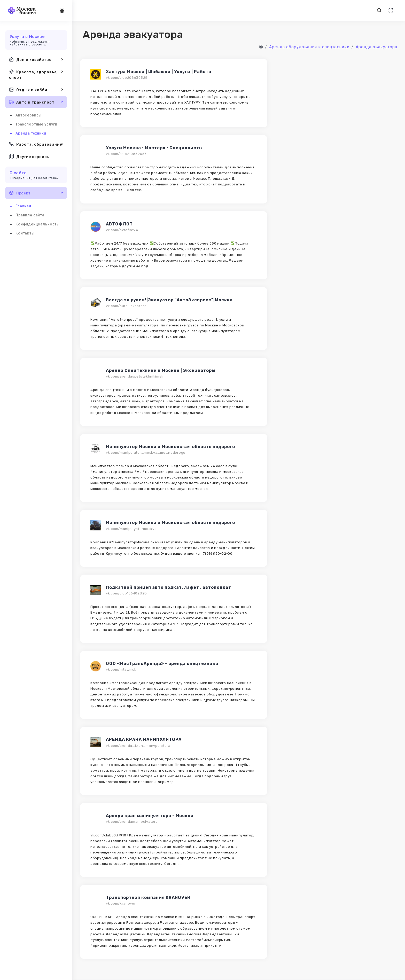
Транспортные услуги (36, 124)
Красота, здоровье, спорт (36, 74)
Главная (23, 206)
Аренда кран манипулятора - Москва (150, 816)
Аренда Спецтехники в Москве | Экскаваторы (161, 370)
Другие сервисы (29, 156)
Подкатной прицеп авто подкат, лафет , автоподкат (169, 587)
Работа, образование (36, 144)
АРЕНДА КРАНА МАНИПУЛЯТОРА (144, 739)
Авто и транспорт (36, 102)
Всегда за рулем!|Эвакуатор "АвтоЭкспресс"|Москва (169, 300)
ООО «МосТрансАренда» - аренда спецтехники (162, 664)
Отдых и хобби (36, 90)
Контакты (25, 233)
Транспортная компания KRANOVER (148, 897)
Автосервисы (29, 115)
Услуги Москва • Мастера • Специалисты (154, 148)
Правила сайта (30, 215)
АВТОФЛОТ (119, 224)
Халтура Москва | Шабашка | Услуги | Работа (159, 72)
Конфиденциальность (37, 224)
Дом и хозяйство (36, 59)
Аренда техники (31, 133)
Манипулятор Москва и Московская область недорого (170, 447)
